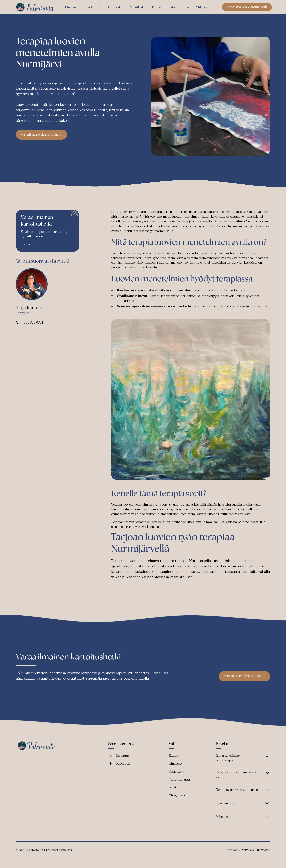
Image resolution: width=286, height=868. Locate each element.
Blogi (185, 7)
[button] (92, 7)
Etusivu (71, 7)
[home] (34, 7)
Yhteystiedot (206, 7)
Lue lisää (27, 244)
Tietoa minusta (163, 7)
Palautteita (137, 7)
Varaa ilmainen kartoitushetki (247, 7)
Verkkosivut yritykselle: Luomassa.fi (249, 850)
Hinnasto (115, 7)
